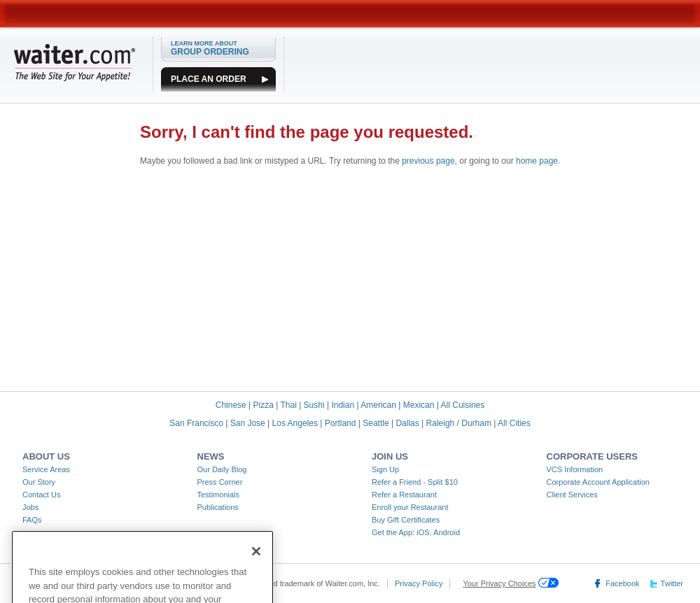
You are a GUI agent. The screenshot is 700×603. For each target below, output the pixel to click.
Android (447, 532)
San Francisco (196, 423)
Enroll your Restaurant (410, 507)
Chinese (231, 405)
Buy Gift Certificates (406, 520)
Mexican (419, 405)
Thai (288, 405)
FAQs (32, 520)
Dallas (407, 423)
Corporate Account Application (598, 482)
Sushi (314, 405)
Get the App (392, 532)
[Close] (256, 560)
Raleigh (441, 423)
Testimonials (219, 495)
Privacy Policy (419, 583)
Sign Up (385, 469)
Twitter (672, 583)
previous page (428, 161)
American (378, 405)
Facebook (622, 583)
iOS (423, 532)
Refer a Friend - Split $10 (415, 482)
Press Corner (220, 482)
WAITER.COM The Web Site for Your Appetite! (75, 62)
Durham (476, 423)
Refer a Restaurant (404, 495)
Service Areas (46, 469)
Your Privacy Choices (499, 583)
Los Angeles (295, 423)
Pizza (264, 405)
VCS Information (575, 469)
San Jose (248, 423)
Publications (218, 507)
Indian (343, 405)
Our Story (39, 482)
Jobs (30, 507)
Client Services (572, 495)
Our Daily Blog (222, 469)
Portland (341, 423)
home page (537, 161)
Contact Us (41, 495)
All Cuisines (463, 405)
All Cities (514, 423)
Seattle (376, 423)
